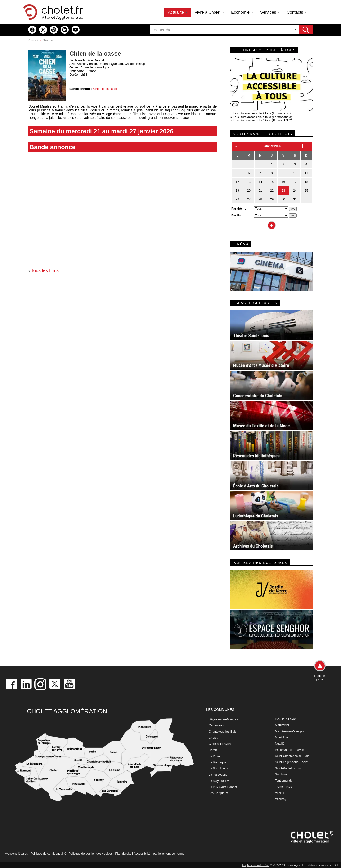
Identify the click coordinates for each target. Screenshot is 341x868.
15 (272, 182)
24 (295, 191)
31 (295, 199)
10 (295, 173)
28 (260, 199)
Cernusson (216, 725)
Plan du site (123, 853)
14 (260, 182)
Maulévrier (282, 725)
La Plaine (215, 756)
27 (249, 199)
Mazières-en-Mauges (289, 731)
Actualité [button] (178, 12)
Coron (213, 750)
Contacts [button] (297, 12)
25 (306, 191)
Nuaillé (280, 744)
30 (283, 199)
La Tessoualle (218, 775)
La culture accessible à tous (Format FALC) (263, 120)
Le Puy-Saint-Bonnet (223, 787)
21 (260, 191)
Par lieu (237, 215)
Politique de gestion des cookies (91, 853)
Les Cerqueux (218, 793)
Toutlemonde (284, 780)
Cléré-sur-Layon (220, 744)
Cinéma (48, 40)
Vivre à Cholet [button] (209, 12)
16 (283, 182)
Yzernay (281, 799)
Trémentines (283, 787)
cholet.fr (62, 10)
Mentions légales (16, 853)
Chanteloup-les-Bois (222, 731)
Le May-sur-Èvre (220, 781)
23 (283, 191)
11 (306, 173)
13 (249, 182)
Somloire (281, 774)
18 (306, 182)
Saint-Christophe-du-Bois (292, 756)
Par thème (239, 209)
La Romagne (217, 762)
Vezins (279, 793)
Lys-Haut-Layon (286, 719)
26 (237, 199)
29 (272, 199)
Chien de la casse (105, 89)
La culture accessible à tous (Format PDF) (262, 113)
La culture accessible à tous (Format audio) (262, 117)
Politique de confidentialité (48, 853)
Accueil (33, 40)
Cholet (213, 738)
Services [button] (270, 12)
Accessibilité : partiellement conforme (159, 853)
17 (295, 182)
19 (237, 191)
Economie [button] (242, 12)
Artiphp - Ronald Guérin (256, 865)
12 (237, 182)
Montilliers (282, 737)
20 (249, 191)
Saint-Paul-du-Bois (288, 768)
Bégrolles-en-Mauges (223, 719)
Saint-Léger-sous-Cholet (292, 762)
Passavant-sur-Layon (289, 750)
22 (272, 191)
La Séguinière (218, 768)
